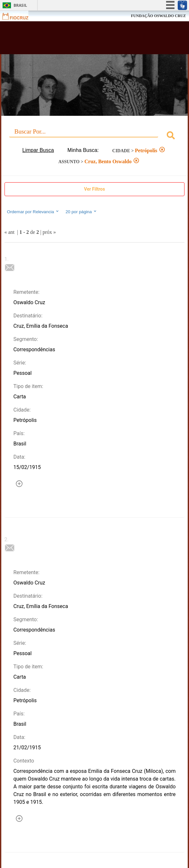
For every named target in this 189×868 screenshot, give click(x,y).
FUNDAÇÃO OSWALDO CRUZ (158, 16)
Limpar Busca (38, 150)
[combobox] (95, 136)
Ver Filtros (95, 189)
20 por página (81, 212)
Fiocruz (19, 16)
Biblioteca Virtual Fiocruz (79, 40)
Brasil (20, 5)
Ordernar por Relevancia (33, 212)
